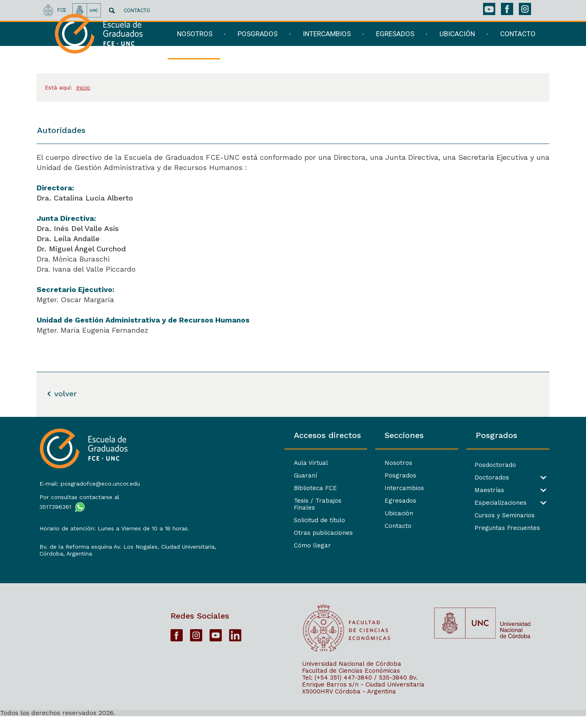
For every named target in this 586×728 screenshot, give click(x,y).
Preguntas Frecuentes (468, 528)
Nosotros (320, 463)
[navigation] (351, 48)
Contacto (320, 526)
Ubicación (321, 513)
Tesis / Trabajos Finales (212, 501)
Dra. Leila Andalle (69, 239)
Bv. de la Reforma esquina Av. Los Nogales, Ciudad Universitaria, (97, 552)
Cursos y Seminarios (466, 515)
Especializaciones (461, 503)
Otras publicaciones (206, 526)
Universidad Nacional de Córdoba (352, 675)
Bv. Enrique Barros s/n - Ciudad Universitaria (363, 692)
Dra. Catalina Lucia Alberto (86, 198)
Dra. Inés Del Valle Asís (79, 228)
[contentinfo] (293, 572)
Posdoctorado (456, 465)
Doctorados (453, 478)
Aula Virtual (193, 463)
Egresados (322, 501)
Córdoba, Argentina (63, 562)
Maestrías (450, 490)
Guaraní (188, 475)
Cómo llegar (195, 538)
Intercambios (326, 488)
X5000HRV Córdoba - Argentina (349, 703)
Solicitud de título (202, 513)
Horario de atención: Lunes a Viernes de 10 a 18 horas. (96, 527)
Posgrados (322, 475)
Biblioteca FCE (198, 488)
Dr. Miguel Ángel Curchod (81, 249)
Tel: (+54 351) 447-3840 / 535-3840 (354, 689)
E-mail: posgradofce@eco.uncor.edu (87, 479)
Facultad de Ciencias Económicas (351, 682)
